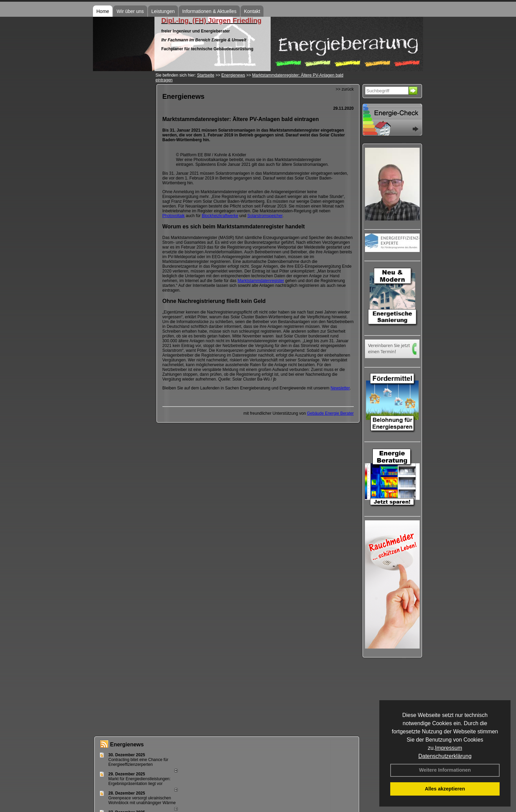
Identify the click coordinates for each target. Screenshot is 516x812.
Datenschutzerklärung (445, 756)
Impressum (449, 748)
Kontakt (252, 11)
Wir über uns (130, 11)
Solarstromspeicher (265, 216)
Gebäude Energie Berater (330, 413)
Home (103, 11)
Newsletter (340, 388)
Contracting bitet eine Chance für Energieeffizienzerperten (138, 762)
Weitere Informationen (445, 770)
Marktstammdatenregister (261, 281)
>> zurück (345, 89)
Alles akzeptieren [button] (445, 789)
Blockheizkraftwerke (220, 216)
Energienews (127, 744)
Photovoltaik (173, 216)
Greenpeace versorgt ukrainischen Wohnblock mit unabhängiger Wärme (142, 800)
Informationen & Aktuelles (209, 11)
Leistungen (163, 11)
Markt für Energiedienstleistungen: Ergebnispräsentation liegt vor (139, 781)
